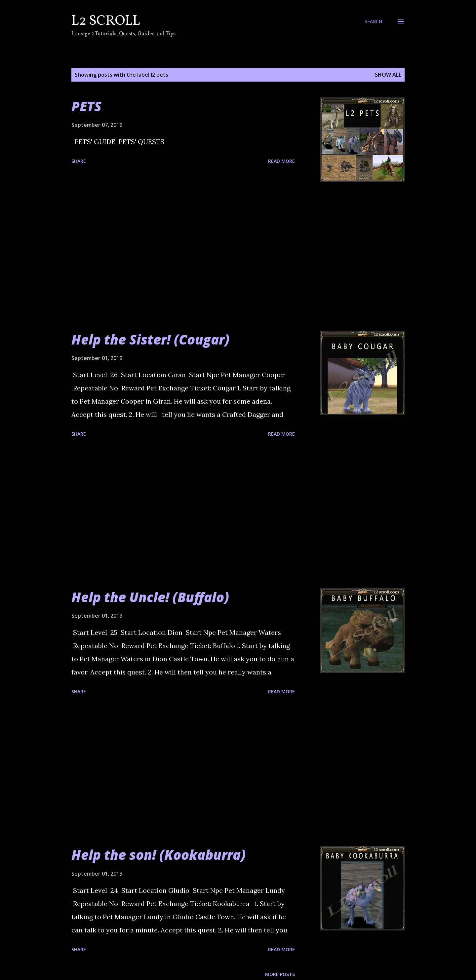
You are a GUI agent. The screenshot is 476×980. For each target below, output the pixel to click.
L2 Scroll (106, 21)
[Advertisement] (183, 256)
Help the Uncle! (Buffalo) (150, 597)
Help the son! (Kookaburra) (159, 855)
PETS (86, 106)
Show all (388, 75)
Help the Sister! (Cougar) (150, 339)
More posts (280, 974)
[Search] (373, 21)
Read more (281, 161)
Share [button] (79, 161)
